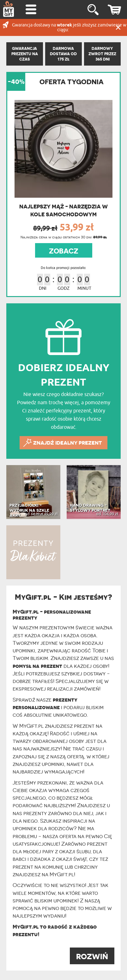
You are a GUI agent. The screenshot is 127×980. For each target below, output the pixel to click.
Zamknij (118, 27)
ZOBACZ (64, 251)
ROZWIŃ (92, 957)
